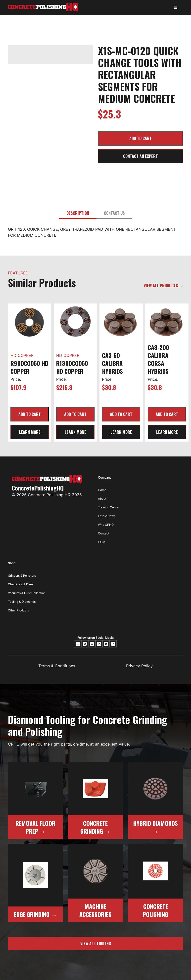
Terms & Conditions (57, 666)
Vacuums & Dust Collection (27, 593)
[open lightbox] (50, 51)
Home (102, 490)
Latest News (107, 516)
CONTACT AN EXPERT (141, 156)
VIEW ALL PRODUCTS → (163, 286)
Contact (104, 533)
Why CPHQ (106, 525)
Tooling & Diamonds (22, 602)
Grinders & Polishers (22, 576)
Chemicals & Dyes (21, 584)
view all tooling (96, 943)
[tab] (78, 213)
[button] (176, 7)
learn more (30, 432)
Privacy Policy (139, 666)
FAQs (102, 542)
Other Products (18, 610)
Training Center (109, 507)
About (102, 499)
